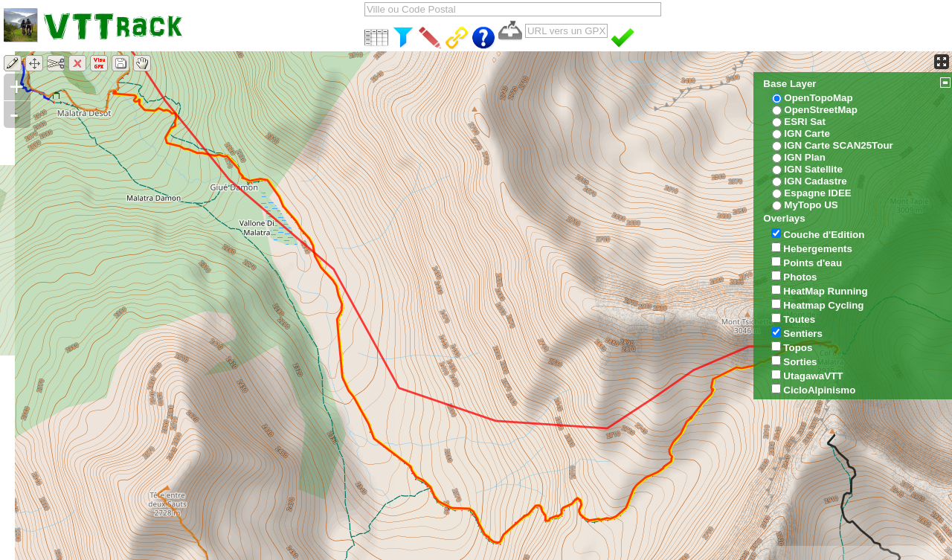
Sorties (800, 362)
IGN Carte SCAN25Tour (838, 145)
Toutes (799, 319)
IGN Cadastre (815, 181)
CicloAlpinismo (819, 390)
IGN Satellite (813, 169)
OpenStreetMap (821, 110)
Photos (800, 277)
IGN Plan (805, 157)
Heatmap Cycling (823, 305)
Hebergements (818, 249)
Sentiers (803, 334)
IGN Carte (807, 133)
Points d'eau (813, 263)
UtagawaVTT (813, 376)
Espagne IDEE (817, 193)
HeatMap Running (825, 291)
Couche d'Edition (824, 235)
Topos (798, 348)
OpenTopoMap (818, 98)
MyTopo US (811, 205)
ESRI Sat (805, 122)
